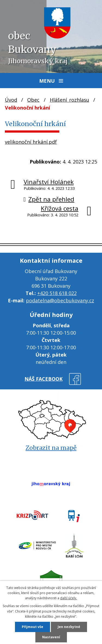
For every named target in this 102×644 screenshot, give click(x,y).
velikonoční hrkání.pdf (31, 142)
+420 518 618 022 (57, 293)
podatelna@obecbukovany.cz (60, 300)
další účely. (69, 598)
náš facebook (44, 379)
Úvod (11, 100)
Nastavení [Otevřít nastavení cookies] (51, 637)
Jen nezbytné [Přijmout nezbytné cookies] (69, 627)
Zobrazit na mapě (51, 448)
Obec (33, 100)
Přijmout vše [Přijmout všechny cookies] (33, 627)
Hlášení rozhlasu (69, 100)
